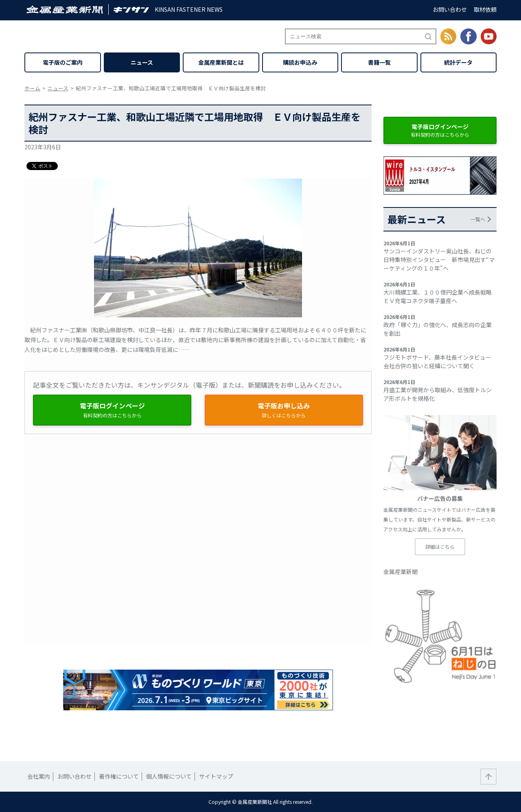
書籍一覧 (379, 62)
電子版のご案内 (63, 62)
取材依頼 (485, 9)
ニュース (142, 62)
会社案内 (39, 776)
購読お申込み (300, 62)
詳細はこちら (440, 547)
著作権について (119, 776)
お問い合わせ (450, 9)
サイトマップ (216, 776)
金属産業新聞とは (221, 62)
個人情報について (169, 776)
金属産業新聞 (401, 572)
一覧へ (478, 219)
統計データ (458, 62)
